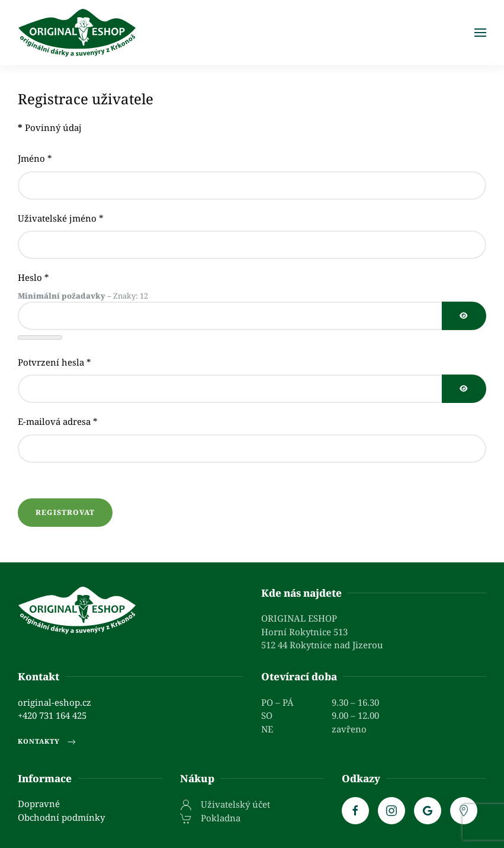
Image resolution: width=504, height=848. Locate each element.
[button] (480, 33)
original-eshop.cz (54, 702)
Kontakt (38, 676)
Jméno (35, 158)
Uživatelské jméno (61, 218)
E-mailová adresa (58, 421)
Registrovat (65, 512)
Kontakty (48, 742)
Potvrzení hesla (54, 362)
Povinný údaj (50, 127)
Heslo (33, 277)
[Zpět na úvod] (77, 33)
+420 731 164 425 (52, 715)
